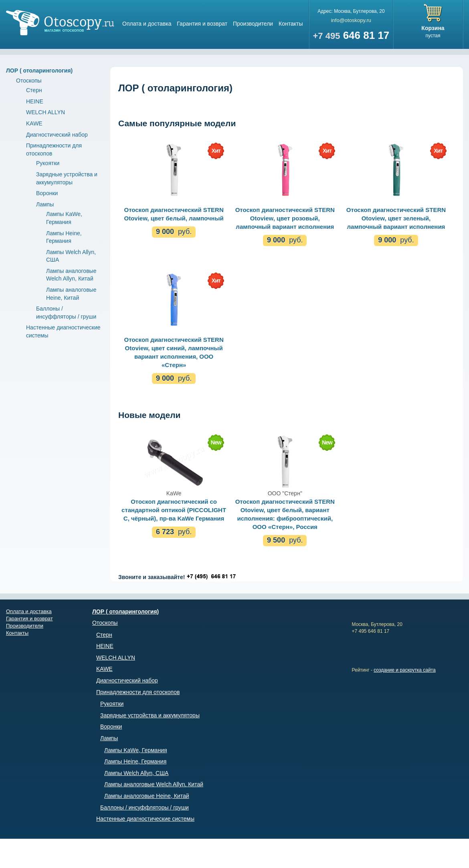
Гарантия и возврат (202, 24)
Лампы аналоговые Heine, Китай (147, 796)
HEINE (35, 101)
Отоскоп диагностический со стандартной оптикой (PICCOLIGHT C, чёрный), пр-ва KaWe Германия (174, 510)
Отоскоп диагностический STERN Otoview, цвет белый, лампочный (174, 214)
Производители (253, 24)
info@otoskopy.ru (351, 20)
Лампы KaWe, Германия (136, 750)
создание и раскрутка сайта (405, 670)
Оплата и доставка (147, 24)
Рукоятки (48, 163)
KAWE (34, 123)
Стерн (34, 90)
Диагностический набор (57, 135)
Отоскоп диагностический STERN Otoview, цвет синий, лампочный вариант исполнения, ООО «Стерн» (174, 352)
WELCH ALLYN (45, 112)
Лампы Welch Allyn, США (136, 773)
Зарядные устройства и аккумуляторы (150, 715)
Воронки (47, 193)
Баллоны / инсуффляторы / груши (145, 807)
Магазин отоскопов (60, 23)
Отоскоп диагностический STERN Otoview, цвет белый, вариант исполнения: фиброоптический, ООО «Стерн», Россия (285, 514)
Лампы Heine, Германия (135, 761)
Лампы (45, 204)
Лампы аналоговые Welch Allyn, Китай (154, 784)
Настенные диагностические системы (145, 819)
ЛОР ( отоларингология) (39, 71)
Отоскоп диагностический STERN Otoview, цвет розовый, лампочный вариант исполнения (285, 218)
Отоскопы (29, 81)
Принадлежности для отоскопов (138, 692)
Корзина (433, 28)
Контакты (291, 24)
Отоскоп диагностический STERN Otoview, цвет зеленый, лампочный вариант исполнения (396, 218)
